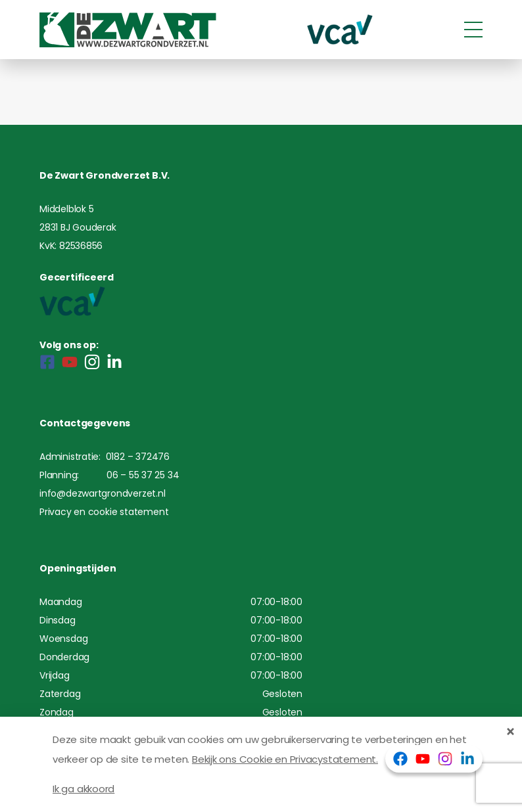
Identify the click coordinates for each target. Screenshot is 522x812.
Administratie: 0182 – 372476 (105, 457)
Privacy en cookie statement (104, 512)
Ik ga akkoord (83, 789)
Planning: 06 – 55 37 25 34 (109, 475)
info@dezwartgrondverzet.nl (103, 493)
